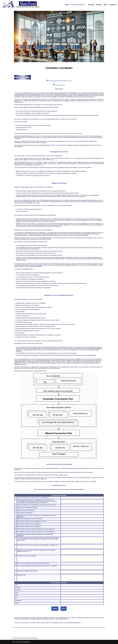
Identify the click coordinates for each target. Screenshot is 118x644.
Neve (14, 642)
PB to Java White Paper (60, 85)
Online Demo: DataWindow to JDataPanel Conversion (60, 81)
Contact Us (113, 5)
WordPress (27, 642)
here (38, 249)
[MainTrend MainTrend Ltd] (8, 5)
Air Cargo (91, 5)
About (105, 5)
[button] (85, 5)
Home (67, 5)
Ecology (99, 5)
